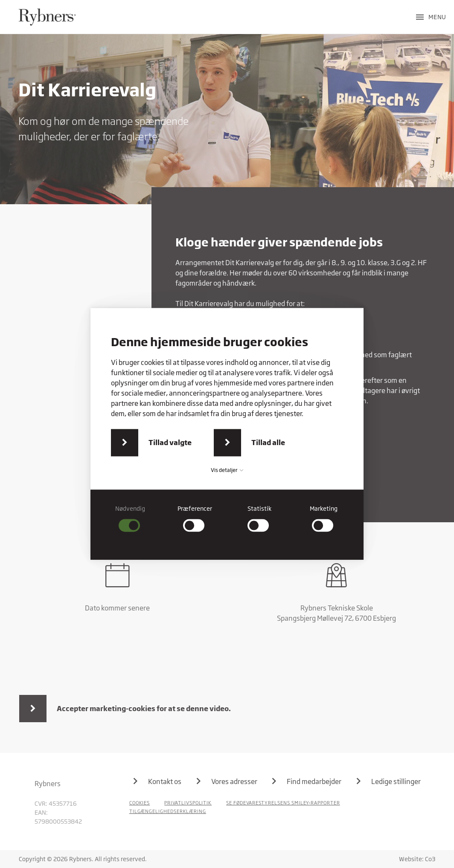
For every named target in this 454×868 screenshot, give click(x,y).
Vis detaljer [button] (227, 470)
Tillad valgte (170, 442)
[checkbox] (130, 518)
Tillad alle (268, 442)
